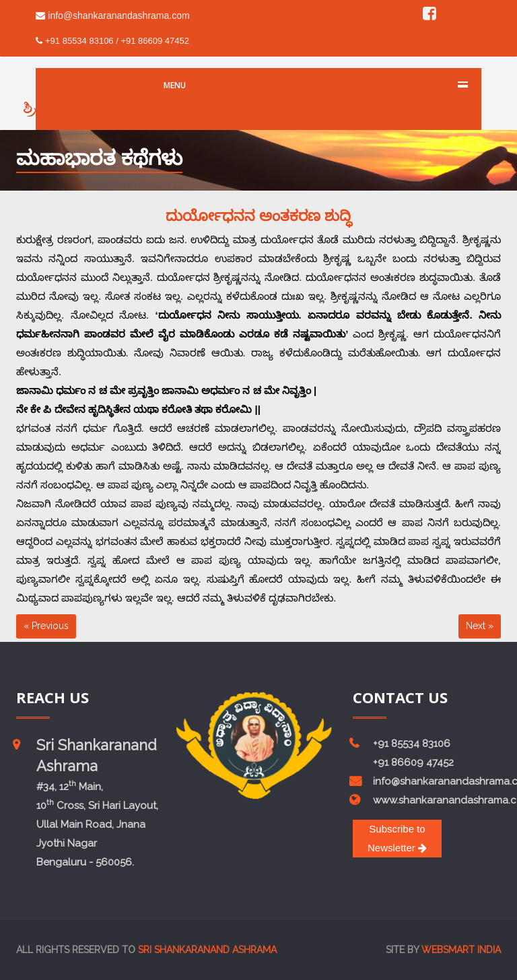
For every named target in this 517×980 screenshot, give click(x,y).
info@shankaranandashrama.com (112, 15)
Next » (480, 626)
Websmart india (461, 950)
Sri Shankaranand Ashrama (207, 950)
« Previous (46, 626)
